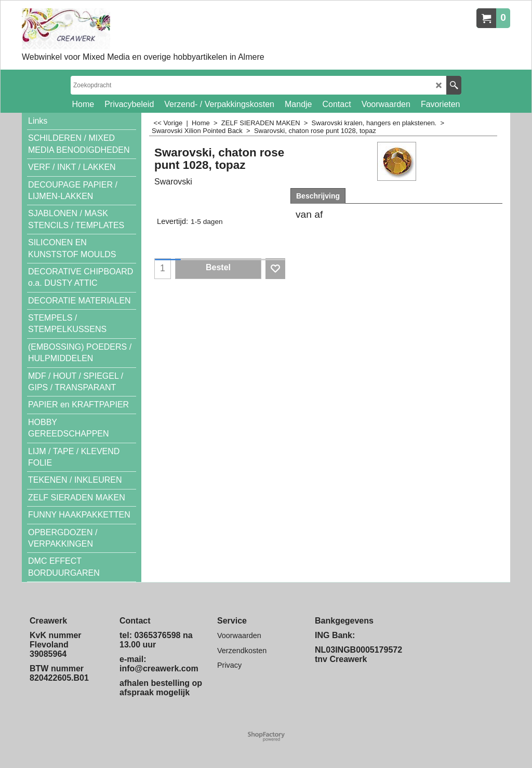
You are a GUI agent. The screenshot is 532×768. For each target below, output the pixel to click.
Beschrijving (318, 196)
